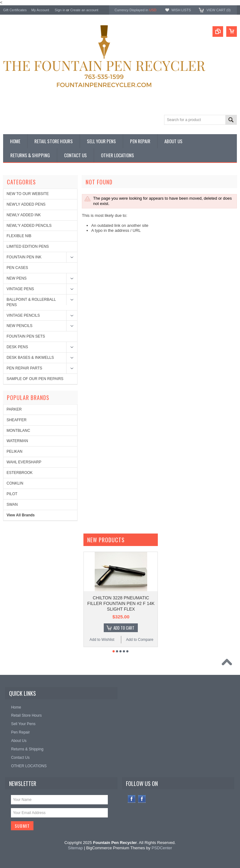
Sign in (60, 10)
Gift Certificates (15, 10)
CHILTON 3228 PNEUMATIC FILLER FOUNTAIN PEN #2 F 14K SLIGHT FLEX (121, 603)
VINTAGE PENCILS (23, 315)
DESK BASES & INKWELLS (30, 358)
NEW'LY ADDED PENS (26, 204)
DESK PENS (17, 347)
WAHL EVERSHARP (24, 462)
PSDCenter (162, 848)
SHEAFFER (17, 420)
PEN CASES (17, 268)
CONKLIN (15, 483)
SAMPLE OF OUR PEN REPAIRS (35, 379)
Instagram (142, 799)
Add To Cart (124, 628)
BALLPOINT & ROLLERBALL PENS (31, 302)
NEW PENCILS (20, 326)
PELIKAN (15, 451)
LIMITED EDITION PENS (28, 246)
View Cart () (219, 10)
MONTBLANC (18, 431)
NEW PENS (17, 278)
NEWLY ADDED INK (24, 215)
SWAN (12, 505)
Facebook (132, 799)
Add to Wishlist (102, 640)
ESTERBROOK (20, 473)
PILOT (12, 494)
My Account (40, 10)
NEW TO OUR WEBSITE (28, 194)
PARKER (14, 409)
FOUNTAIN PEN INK (24, 257)
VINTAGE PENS (20, 289)
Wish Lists (181, 10)
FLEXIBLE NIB (19, 236)
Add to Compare (140, 640)
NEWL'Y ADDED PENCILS (29, 226)
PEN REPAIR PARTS (24, 368)
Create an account (84, 10)
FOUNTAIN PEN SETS (26, 336)
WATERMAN (17, 441)
